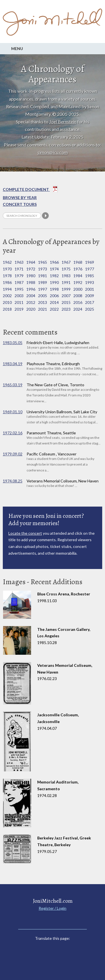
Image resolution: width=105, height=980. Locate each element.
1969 (90, 262)
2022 (54, 309)
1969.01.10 (13, 412)
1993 (90, 282)
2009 (90, 296)
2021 (43, 309)
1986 (7, 282)
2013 (43, 302)
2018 (7, 309)
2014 (54, 302)
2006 (54, 296)
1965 (43, 262)
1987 (19, 282)
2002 (7, 296)
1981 (43, 276)
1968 (78, 262)
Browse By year (20, 197)
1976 (78, 269)
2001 (90, 289)
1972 (31, 269)
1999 (66, 289)
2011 (19, 302)
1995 (19, 289)
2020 (31, 309)
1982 (54, 276)
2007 (66, 296)
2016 (78, 302)
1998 (54, 289)
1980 (31, 276)
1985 (90, 276)
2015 (66, 302)
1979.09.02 (13, 454)
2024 (78, 309)
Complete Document (30, 190)
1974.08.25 (13, 481)
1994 (7, 289)
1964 (31, 262)
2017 (90, 302)
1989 (43, 282)
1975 (66, 269)
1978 (7, 276)
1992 (78, 282)
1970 (7, 269)
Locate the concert (25, 533)
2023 (66, 309)
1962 (7, 262)
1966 (54, 262)
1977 (90, 269)
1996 (31, 289)
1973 (43, 269)
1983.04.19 (13, 364)
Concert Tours (20, 204)
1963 (19, 262)
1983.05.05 (13, 343)
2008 (78, 296)
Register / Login (53, 908)
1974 (54, 269)
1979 (19, 276)
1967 (66, 262)
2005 (43, 296)
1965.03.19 (13, 385)
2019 (19, 309)
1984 (78, 276)
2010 (7, 302)
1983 (66, 276)
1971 (19, 269)
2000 (78, 289)
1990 (54, 282)
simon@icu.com (53, 152)
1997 (43, 289)
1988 (31, 282)
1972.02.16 (13, 433)
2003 (19, 296)
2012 (31, 302)
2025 (90, 309)
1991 (66, 282)
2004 (31, 296)
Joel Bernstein (63, 122)
